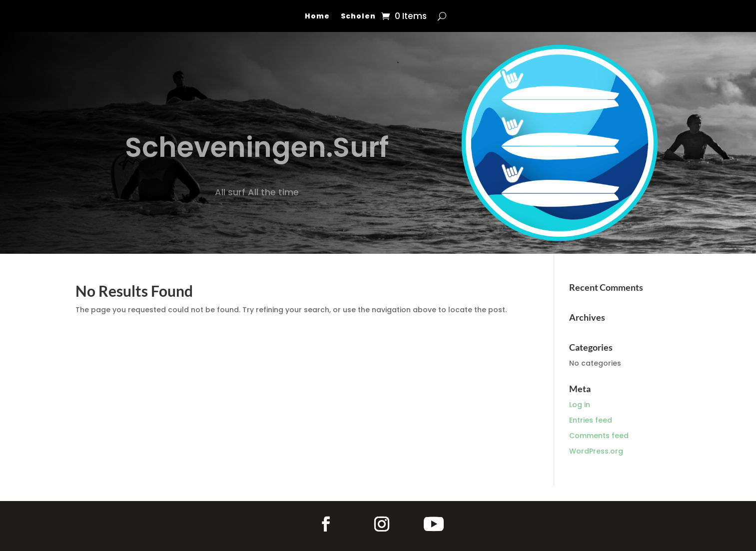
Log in (580, 405)
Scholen (358, 17)
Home (317, 17)
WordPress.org (596, 451)
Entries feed (591, 420)
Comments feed (599, 436)
